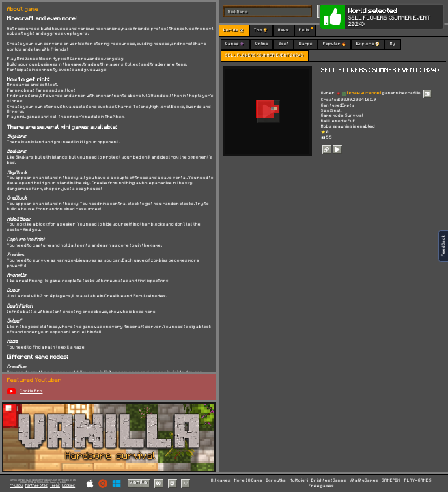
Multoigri (299, 481)
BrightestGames (329, 481)
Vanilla (139, 482)
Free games (321, 486)
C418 (63, 482)
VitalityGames (364, 481)
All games (221, 481)
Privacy (16, 486)
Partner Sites (37, 486)
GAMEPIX (391, 481)
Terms (55, 486)
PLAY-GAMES (418, 481)
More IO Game (248, 481)
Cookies (69, 486)
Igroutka (276, 481)
